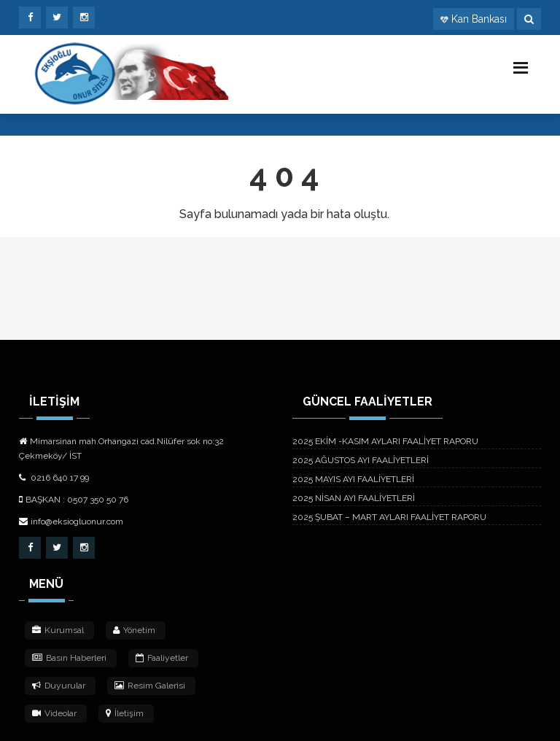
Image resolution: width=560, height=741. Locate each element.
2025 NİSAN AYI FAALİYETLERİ (354, 498)
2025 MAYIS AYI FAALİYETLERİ (353, 479)
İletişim (125, 713)
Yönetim (134, 630)
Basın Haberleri (69, 658)
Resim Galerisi (150, 686)
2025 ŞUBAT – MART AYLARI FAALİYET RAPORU (389, 517)
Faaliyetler (162, 658)
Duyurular (59, 686)
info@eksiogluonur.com (71, 521)
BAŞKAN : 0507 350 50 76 (74, 500)
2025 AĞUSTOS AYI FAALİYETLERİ (361, 460)
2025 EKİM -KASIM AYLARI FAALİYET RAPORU (385, 441)
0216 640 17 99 (54, 478)
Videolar (54, 713)
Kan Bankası (479, 19)
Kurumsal (58, 630)
